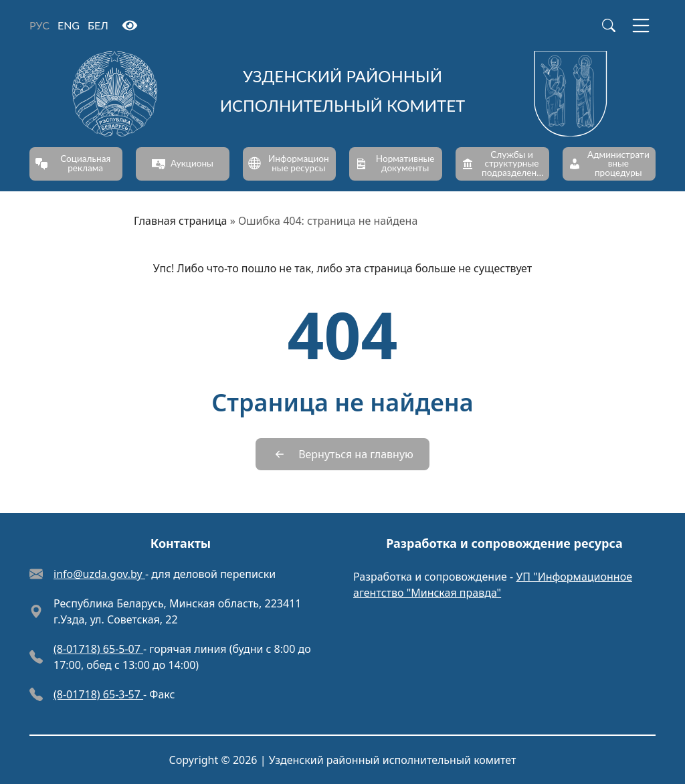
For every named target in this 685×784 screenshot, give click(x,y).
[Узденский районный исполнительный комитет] (342, 94)
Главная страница (181, 221)
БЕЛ (98, 25)
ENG (69, 25)
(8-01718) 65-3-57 (98, 694)
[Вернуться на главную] (342, 454)
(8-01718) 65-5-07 (98, 649)
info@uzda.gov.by (99, 574)
